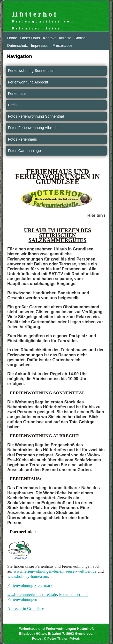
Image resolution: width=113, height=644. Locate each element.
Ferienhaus (17, 94)
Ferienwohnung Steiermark (30, 585)
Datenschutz (18, 45)
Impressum (40, 45)
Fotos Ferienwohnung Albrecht (33, 128)
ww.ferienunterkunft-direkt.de (32, 595)
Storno (80, 38)
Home (12, 38)
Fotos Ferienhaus (22, 139)
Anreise (65, 38)
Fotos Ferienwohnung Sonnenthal (36, 116)
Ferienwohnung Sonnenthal (31, 71)
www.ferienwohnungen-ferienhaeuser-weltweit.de (55, 571)
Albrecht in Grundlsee (26, 608)
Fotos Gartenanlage (24, 151)
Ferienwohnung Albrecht (28, 82)
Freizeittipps (63, 45)
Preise (13, 105)
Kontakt (49, 38)
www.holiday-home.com (28, 576)
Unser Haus (30, 38)
